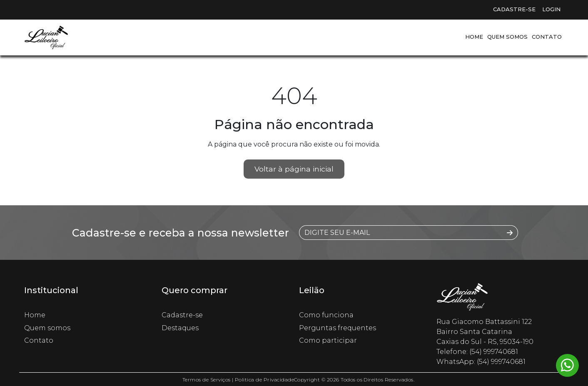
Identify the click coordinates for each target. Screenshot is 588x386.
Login (551, 9)
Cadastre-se (514, 9)
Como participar (328, 340)
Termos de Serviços (207, 380)
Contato (547, 37)
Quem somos (507, 37)
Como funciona (326, 315)
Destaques (180, 328)
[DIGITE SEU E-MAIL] (401, 233)
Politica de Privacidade (264, 380)
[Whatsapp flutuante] (567, 365)
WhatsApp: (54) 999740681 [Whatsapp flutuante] (481, 362)
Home (474, 37)
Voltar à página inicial (294, 169)
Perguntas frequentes (338, 328)
